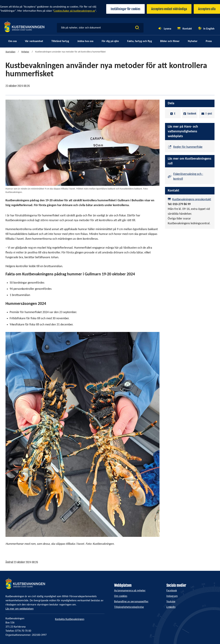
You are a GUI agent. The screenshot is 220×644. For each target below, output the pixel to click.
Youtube (171, 602)
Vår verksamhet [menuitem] (34, 41)
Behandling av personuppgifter (131, 602)
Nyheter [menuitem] (193, 41)
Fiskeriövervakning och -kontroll (188, 176)
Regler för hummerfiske (188, 147)
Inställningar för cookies (123, 9)
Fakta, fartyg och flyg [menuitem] (140, 41)
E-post (207, 114)
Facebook (190, 114)
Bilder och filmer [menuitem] (170, 41)
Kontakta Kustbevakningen (70, 619)
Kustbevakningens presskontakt (192, 199)
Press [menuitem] (209, 41)
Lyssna (167, 29)
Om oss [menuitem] (12, 41)
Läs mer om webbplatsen (20, 609)
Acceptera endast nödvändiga (168, 9)
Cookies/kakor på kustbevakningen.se (74, 11)
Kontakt (187, 29)
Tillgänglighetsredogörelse (129, 607)
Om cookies (121, 596)
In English (209, 29)
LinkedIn (171, 607)
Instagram (172, 596)
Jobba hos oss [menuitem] (85, 41)
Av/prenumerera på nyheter (130, 591)
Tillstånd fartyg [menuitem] (60, 41)
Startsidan (10, 52)
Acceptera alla (207, 9)
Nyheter (25, 52)
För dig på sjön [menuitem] (110, 41)
